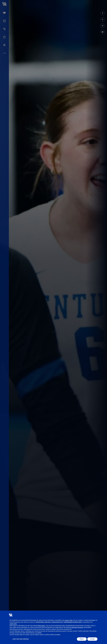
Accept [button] (92, 639)
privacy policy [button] (69, 620)
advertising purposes (77, 627)
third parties (42, 626)
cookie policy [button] (13, 624)
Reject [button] (82, 639)
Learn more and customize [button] (21, 639)
